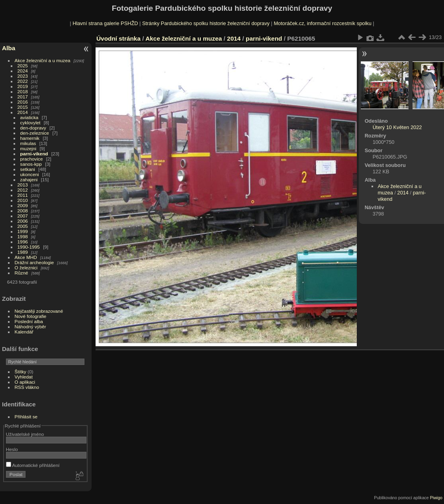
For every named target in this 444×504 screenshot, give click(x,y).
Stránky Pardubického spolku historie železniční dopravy (206, 23)
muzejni (28, 148)
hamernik (30, 138)
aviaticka (29, 117)
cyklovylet (30, 123)
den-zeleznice (35, 133)
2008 (23, 211)
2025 (23, 66)
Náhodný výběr (30, 327)
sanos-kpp (31, 164)
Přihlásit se (26, 417)
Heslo (12, 449)
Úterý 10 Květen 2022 (397, 127)
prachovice (32, 159)
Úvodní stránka (118, 38)
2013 (23, 185)
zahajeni (29, 179)
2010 (23, 200)
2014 (23, 112)
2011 (23, 195)
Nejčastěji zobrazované (39, 311)
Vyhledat (24, 377)
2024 (23, 71)
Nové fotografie (31, 316)
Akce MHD (26, 257)
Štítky (21, 372)
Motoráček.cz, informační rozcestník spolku (322, 23)
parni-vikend (34, 154)
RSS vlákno (27, 387)
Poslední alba (29, 321)
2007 (23, 216)
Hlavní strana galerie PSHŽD (105, 23)
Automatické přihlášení (33, 465)
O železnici (26, 268)
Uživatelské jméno (25, 434)
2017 (23, 97)
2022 (23, 81)
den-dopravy (33, 128)
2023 (23, 76)
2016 (23, 102)
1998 (23, 236)
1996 (23, 242)
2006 (23, 221)
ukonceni (30, 174)
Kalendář (24, 332)
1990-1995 (29, 247)
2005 (23, 226)
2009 (23, 205)
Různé (22, 273)
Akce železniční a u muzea (43, 60)
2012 (23, 190)
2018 (23, 91)
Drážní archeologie (34, 262)
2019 (23, 86)
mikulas (28, 143)
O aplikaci (25, 382)
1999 (23, 231)
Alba (9, 48)
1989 (23, 252)
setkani (28, 169)
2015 (23, 107)
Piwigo (436, 498)
